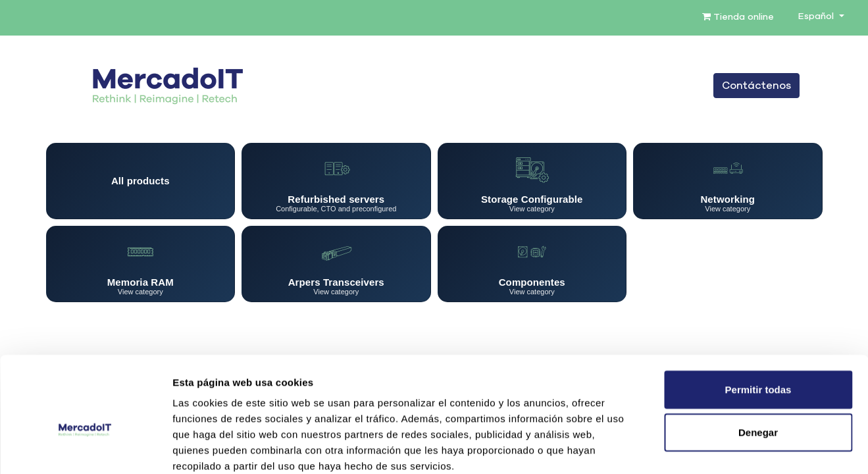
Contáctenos (756, 86)
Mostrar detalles (712, 448)
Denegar (758, 362)
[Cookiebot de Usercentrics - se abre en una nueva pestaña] (85, 448)
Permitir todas (758, 318)
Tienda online (738, 17)
